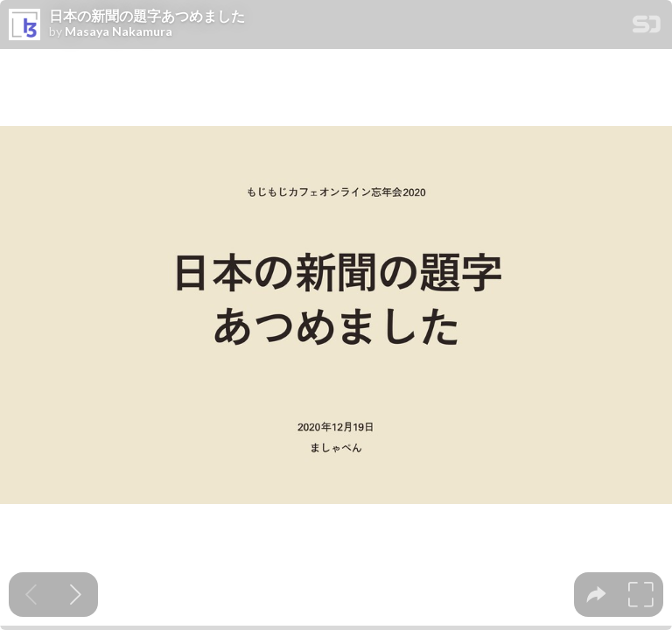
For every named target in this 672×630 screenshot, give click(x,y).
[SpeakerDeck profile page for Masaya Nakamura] (24, 25)
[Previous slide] (31, 595)
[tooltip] (596, 595)
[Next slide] (76, 595)
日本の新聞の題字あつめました (147, 16)
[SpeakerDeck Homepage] (647, 28)
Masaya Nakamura (119, 31)
